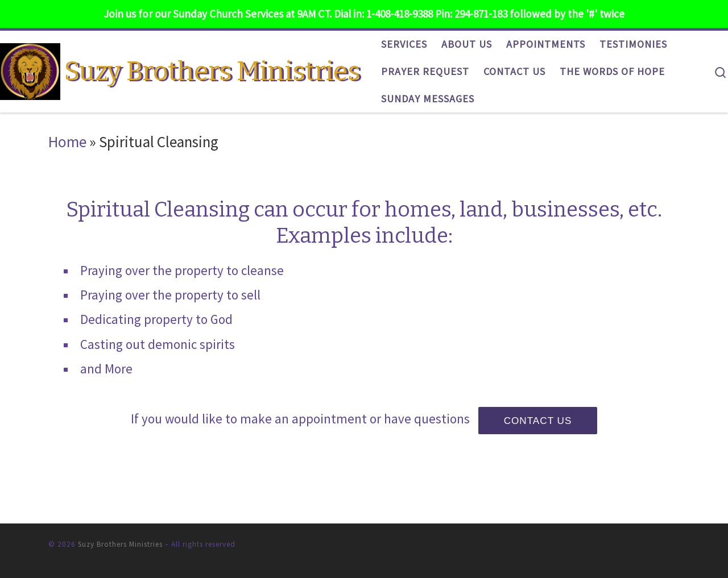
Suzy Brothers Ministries (120, 544)
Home (67, 142)
